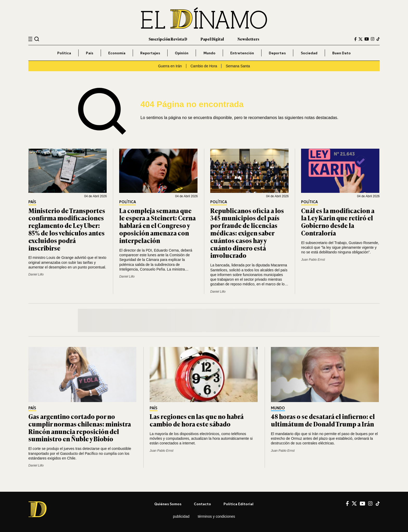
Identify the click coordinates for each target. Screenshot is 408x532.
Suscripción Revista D (168, 39)
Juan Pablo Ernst (313, 260)
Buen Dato (342, 53)
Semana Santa (238, 66)
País (90, 53)
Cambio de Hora (204, 66)
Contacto (202, 504)
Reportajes (150, 53)
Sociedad (309, 53)
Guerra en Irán (170, 66)
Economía (117, 53)
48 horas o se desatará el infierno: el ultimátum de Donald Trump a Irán (323, 420)
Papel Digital (212, 39)
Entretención (242, 53)
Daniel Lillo (36, 274)
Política (64, 53)
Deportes (277, 53)
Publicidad (181, 516)
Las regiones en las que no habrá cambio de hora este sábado (197, 420)
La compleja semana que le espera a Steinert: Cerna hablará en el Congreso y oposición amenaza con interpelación (157, 225)
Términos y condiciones (216, 516)
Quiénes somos (168, 504)
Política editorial (238, 504)
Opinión (182, 53)
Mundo (209, 53)
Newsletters (248, 39)
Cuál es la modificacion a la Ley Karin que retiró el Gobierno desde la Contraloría (338, 222)
